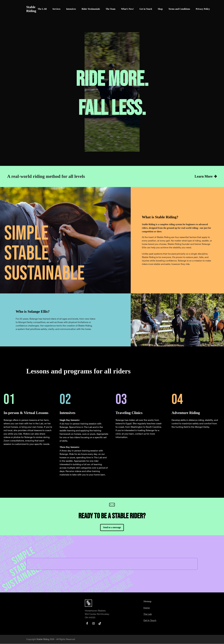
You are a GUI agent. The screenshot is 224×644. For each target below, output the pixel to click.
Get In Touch (150, 620)
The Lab (148, 614)
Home (147, 608)
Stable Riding (31, 9)
